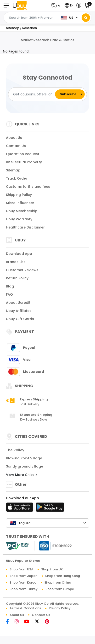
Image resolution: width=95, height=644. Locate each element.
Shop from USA (21, 569)
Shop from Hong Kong (63, 576)
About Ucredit (18, 303)
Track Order (17, 178)
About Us (14, 138)
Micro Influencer (20, 203)
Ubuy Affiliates (19, 311)
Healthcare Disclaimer (25, 227)
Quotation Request (23, 154)
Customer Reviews (22, 270)
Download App (19, 254)
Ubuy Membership (22, 211)
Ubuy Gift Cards (20, 319)
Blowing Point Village (24, 458)
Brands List (15, 262)
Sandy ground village (25, 466)
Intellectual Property (24, 162)
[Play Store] (50, 509)
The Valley (15, 450)
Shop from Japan (23, 576)
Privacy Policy (60, 608)
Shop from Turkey (24, 589)
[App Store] (20, 509)
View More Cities (21, 475)
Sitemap (13, 170)
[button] (57, 5)
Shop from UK (52, 569)
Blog (10, 286)
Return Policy (17, 278)
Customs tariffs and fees (28, 187)
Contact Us (16, 146)
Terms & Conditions (25, 608)
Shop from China (58, 583)
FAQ (9, 294)
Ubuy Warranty (19, 219)
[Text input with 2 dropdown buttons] (31, 18)
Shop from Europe (60, 589)
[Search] (86, 18)
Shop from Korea (23, 583)
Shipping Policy (19, 195)
